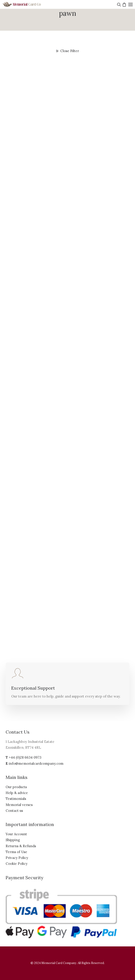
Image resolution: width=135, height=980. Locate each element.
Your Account (16, 834)
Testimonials (16, 799)
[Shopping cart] (124, 5)
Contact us (14, 811)
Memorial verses (19, 805)
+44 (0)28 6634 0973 (25, 757)
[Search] (118, 5)
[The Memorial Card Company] (27, 4)
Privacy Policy (17, 858)
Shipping (13, 840)
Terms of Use (16, 852)
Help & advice (17, 793)
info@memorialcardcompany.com (36, 763)
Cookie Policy (17, 864)
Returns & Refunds (21, 846)
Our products (16, 787)
